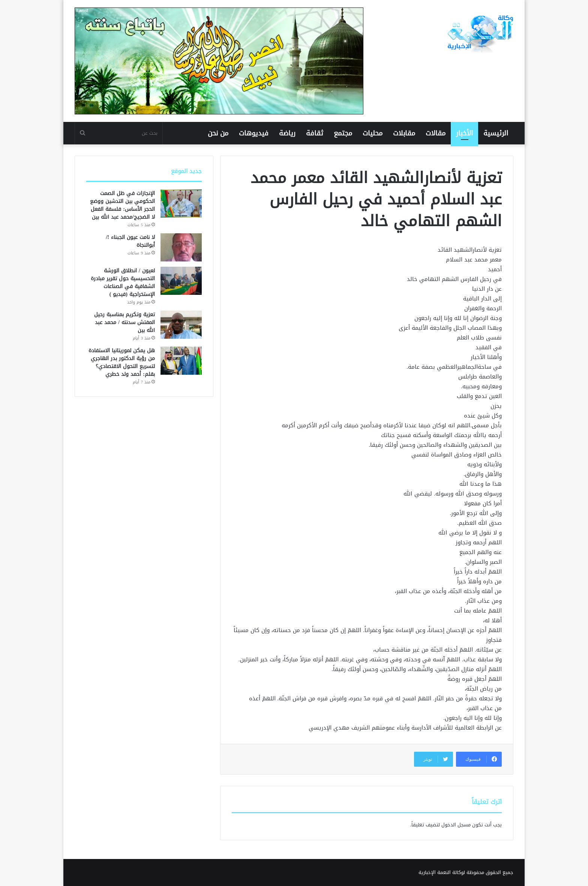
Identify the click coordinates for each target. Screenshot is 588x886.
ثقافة (315, 133)
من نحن (218, 133)
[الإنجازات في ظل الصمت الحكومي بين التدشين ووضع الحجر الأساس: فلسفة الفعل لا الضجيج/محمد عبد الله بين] (181, 203)
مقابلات (404, 133)
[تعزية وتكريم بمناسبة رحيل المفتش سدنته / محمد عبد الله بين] (181, 325)
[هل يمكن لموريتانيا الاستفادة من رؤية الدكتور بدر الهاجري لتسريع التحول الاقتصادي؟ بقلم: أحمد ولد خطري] (181, 361)
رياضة (287, 133)
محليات (373, 133)
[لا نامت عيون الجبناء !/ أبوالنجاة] (181, 247)
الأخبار (464, 133)
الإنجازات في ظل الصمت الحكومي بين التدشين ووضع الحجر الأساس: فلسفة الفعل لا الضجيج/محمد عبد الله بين (122, 205)
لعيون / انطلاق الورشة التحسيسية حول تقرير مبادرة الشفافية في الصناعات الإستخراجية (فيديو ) (123, 282)
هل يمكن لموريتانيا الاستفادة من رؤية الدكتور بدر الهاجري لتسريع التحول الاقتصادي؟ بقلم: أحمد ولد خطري (122, 362)
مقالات (436, 133)
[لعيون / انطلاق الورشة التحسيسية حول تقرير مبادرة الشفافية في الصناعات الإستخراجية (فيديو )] (181, 281)
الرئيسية (496, 133)
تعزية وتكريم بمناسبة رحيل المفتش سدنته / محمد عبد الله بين (124, 322)
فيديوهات (254, 133)
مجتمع (343, 133)
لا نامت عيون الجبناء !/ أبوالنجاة (130, 241)
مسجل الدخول (456, 825)
